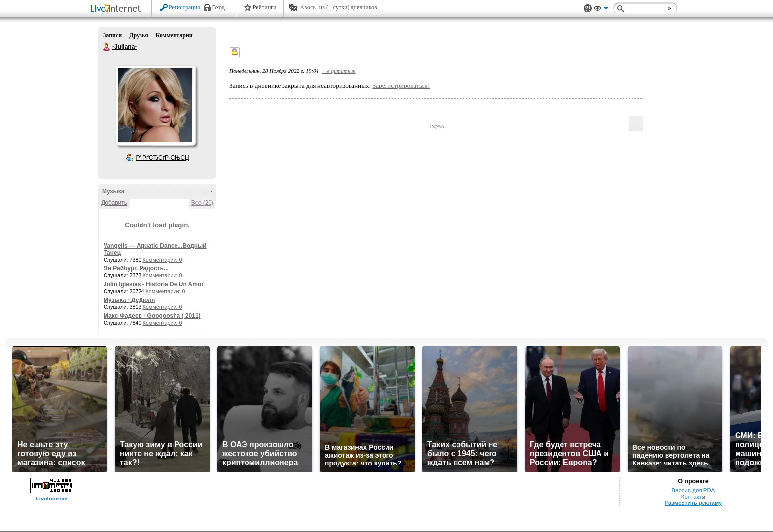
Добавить (114, 203)
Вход (219, 7)
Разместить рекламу (693, 503)
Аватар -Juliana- (155, 105)
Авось (307, 7)
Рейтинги (265, 7)
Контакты (693, 497)
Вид (601, 10)
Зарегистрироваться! (401, 85)
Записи (112, 35)
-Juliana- (107, 47)
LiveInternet (117, 9)
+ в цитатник (339, 71)
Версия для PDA (694, 490)
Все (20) (202, 203)
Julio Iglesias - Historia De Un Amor (154, 284)
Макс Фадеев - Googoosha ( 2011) (152, 316)
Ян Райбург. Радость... (136, 268)
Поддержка (588, 9)
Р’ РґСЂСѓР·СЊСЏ (163, 158)
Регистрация (184, 7)
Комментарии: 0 (163, 260)
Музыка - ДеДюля (129, 300)
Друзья (139, 35)
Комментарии (174, 35)
